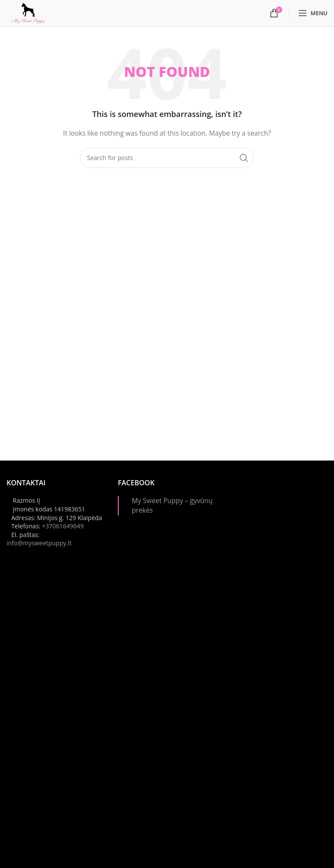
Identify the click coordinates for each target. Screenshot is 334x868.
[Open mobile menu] (313, 13)
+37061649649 (63, 526)
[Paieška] (167, 158)
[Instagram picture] (278, 527)
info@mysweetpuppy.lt (39, 543)
